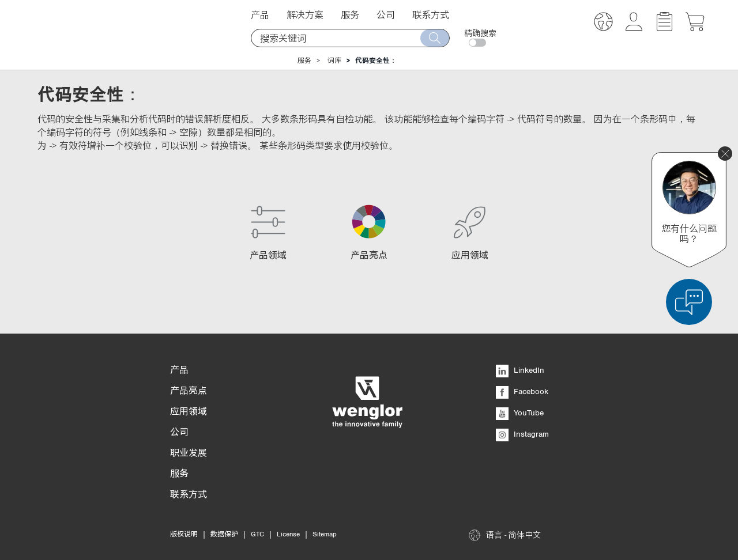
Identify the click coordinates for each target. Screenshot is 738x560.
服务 (350, 14)
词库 (334, 60)
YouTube (520, 413)
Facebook (522, 391)
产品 (260, 14)
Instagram (522, 434)
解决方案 (305, 14)
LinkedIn (520, 370)
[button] (603, 23)
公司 (386, 14)
